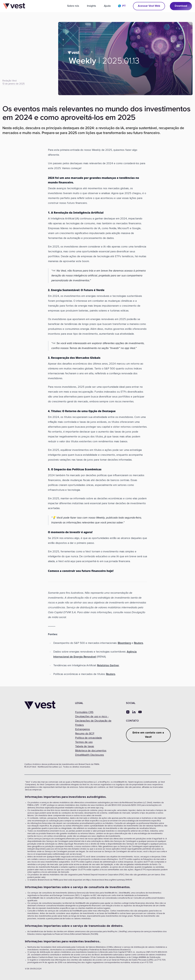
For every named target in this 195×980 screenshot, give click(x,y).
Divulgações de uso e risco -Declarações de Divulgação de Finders (93, 721)
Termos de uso (84, 742)
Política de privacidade (89, 738)
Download (181, 6)
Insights (91, 6)
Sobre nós (73, 6)
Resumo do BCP (85, 734)
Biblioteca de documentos (91, 751)
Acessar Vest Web (149, 6)
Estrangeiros (82, 729)
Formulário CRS (84, 712)
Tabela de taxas (85, 746)
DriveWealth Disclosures (90, 755)
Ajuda (107, 6)
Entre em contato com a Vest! (148, 735)
